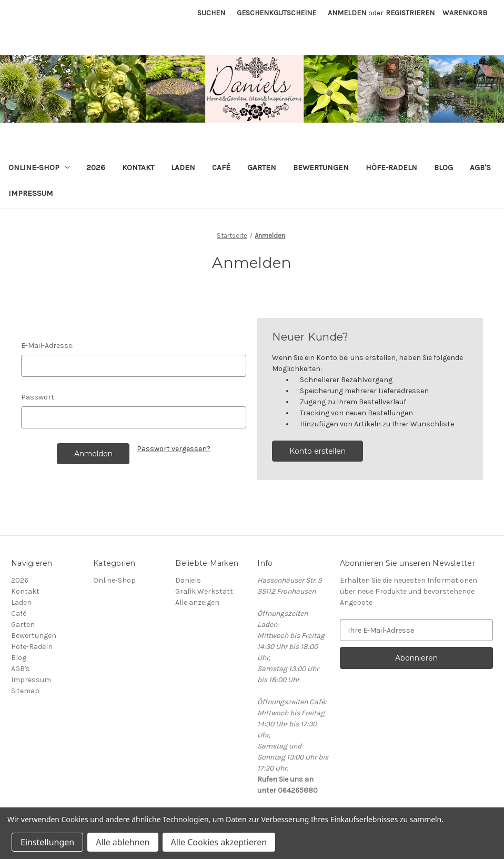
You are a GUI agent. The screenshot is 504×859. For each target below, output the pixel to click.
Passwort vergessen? (174, 449)
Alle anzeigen (197, 602)
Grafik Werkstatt (204, 591)
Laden (183, 167)
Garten (262, 167)
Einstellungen (47, 842)
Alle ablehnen (123, 842)
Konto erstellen (317, 451)
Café (221, 167)
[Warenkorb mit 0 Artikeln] (465, 13)
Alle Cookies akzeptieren (219, 842)
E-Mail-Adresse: (47, 346)
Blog (443, 167)
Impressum (31, 193)
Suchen (211, 13)
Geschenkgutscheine (276, 13)
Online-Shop (39, 167)
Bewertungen (321, 167)
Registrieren (410, 13)
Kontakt (138, 167)
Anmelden (347, 13)
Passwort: (38, 397)
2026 (96, 167)
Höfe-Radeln (391, 167)
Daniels (188, 580)
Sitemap (25, 691)
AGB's (480, 167)
